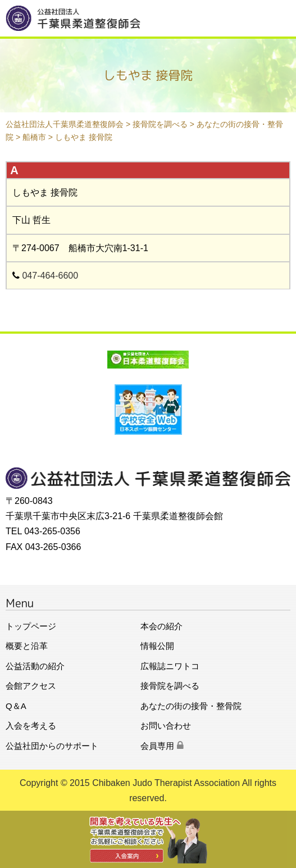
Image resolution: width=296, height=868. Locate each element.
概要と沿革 (27, 646)
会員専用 (162, 746)
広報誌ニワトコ (170, 666)
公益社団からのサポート (52, 746)
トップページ (31, 626)
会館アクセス (31, 686)
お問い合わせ (166, 726)
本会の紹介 (161, 626)
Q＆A (16, 706)
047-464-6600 (50, 276)
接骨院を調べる (170, 686)
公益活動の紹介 (35, 666)
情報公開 (157, 646)
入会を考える (31, 726)
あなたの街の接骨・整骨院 (191, 706)
